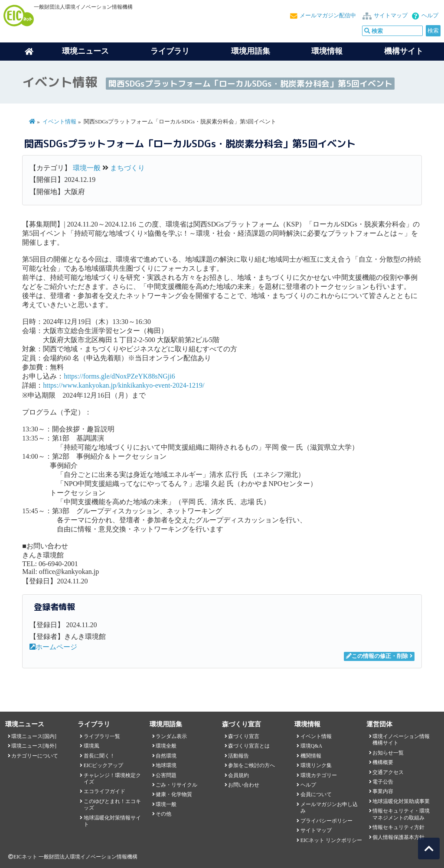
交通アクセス (388, 772)
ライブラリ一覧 (102, 736)
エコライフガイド (104, 791)
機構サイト (404, 51)
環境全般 (166, 746)
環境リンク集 (316, 765)
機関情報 (311, 756)
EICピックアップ (103, 765)
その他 (163, 814)
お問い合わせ (244, 785)
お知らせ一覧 (388, 753)
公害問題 (166, 775)
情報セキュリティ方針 (398, 827)
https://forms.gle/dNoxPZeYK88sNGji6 (119, 376)
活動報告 (238, 756)
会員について (316, 794)
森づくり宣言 (244, 736)
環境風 (91, 746)
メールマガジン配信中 (328, 16)
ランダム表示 (171, 736)
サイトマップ (391, 16)
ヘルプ (430, 16)
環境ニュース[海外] (34, 746)
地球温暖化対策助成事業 (401, 801)
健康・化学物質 (174, 794)
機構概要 (383, 762)
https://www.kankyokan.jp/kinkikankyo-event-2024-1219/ (124, 385)
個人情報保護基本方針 (398, 837)
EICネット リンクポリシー (331, 840)
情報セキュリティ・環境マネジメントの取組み (401, 814)
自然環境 (166, 756)
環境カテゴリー (319, 775)
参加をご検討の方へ (251, 765)
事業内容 (383, 791)
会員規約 (238, 775)
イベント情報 (59, 122)
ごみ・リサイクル (176, 785)
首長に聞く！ (99, 756)
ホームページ (53, 647)
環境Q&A (311, 746)
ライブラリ (170, 51)
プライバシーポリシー (326, 821)
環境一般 (87, 168)
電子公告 (383, 782)
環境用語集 (251, 51)
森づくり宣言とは (249, 746)
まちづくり (127, 168)
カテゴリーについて (35, 756)
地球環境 (166, 765)
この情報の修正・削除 (377, 656)
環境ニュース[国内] (34, 736)
